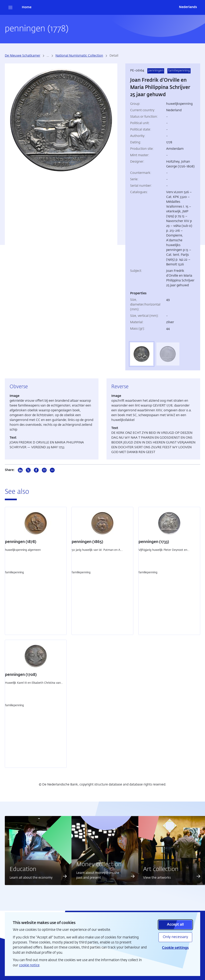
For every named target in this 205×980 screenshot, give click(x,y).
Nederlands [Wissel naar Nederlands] (188, 7)
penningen (156, 71)
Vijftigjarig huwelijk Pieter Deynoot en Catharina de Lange (163, 552)
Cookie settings (175, 948)
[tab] (142, 354)
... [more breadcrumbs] (48, 56)
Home (27, 7)
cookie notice (29, 965)
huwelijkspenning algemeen (23, 550)
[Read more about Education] (65, 876)
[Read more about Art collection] (198, 876)
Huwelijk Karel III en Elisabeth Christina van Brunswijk (33, 685)
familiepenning (179, 71)
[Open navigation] (10, 7)
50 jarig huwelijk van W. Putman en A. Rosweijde (96, 552)
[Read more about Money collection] (133, 876)
